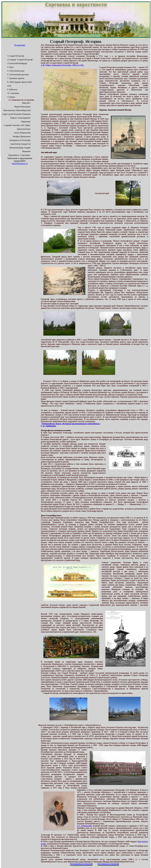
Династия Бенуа (24, 129)
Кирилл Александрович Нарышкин (20, 120)
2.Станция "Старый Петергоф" (20, 60)
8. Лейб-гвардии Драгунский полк (19, 84)
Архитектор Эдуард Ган (20, 144)
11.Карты (11, 97)
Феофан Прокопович (22, 136)
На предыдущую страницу (81, 864)
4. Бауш (10, 67)
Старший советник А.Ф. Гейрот (17, 125)
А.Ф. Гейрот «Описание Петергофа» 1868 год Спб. (62, 65)
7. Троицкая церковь (16, 78)
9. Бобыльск (12, 89)
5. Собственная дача (16, 71)
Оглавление (20, 45)
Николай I (26, 103)
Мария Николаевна (22, 107)
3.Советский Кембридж (17, 63)
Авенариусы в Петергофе (20, 140)
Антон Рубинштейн (22, 133)
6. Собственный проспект (18, 75)
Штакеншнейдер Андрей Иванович (20, 150)
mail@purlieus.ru (20, 164)
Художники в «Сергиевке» (19, 155)
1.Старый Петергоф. (16, 56)
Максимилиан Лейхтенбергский (17, 110)
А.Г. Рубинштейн (84, 826)
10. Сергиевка (13, 93)
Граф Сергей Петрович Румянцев (16, 114)
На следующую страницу (108, 864)
